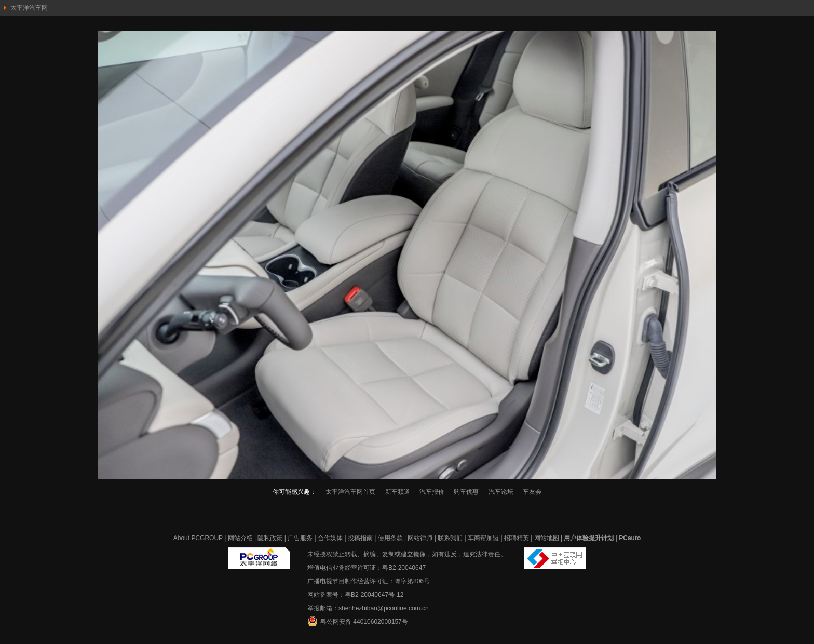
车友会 (532, 492)
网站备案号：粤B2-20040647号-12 (355, 595)
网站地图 (547, 538)
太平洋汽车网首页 (350, 492)
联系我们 (450, 538)
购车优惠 (466, 492)
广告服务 (300, 538)
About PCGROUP (198, 538)
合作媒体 (330, 538)
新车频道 (398, 492)
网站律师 (420, 538)
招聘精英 (517, 538)
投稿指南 (360, 538)
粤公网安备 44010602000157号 (358, 621)
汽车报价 (432, 492)
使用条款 (390, 538)
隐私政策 (270, 538)
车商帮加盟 (483, 538)
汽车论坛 (501, 492)
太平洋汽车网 (29, 8)
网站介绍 (240, 538)
